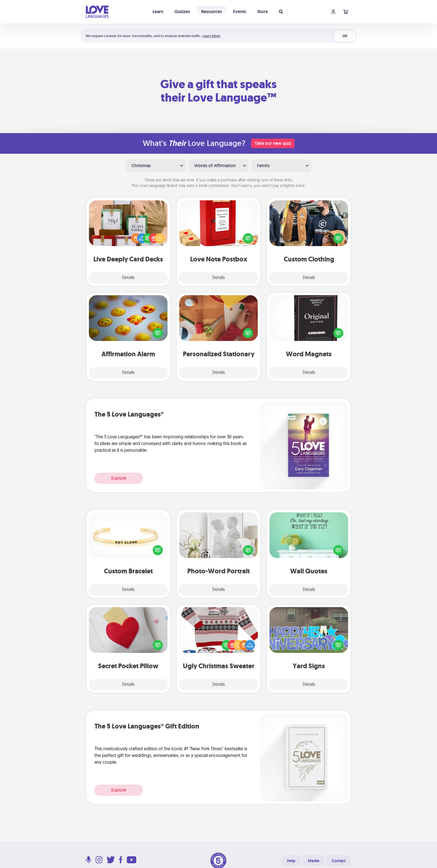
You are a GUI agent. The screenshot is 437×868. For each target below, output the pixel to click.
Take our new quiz (273, 143)
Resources (212, 12)
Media (314, 861)
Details (128, 278)
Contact (339, 861)
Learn (158, 12)
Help (291, 861)
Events (240, 12)
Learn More (211, 36)
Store (263, 12)
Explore (119, 478)
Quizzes (182, 12)
